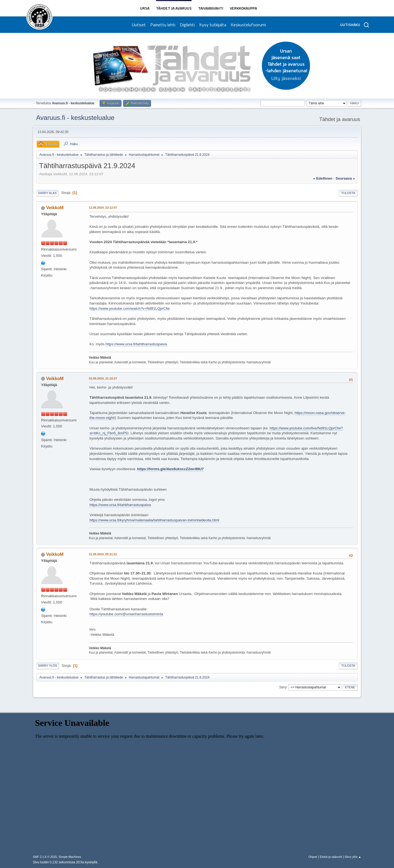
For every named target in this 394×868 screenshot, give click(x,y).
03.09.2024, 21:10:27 (103, 378)
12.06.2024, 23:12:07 (103, 208)
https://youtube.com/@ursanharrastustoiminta (126, 614)
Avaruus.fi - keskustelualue (75, 118)
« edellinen (323, 178)
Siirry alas (47, 193)
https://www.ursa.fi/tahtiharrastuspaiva (136, 344)
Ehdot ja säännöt (331, 857)
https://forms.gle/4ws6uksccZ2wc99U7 (170, 469)
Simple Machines (70, 857)
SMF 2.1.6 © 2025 (45, 857)
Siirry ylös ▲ (353, 857)
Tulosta (348, 193)
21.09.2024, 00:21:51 (103, 554)
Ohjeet (313, 857)
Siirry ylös (48, 666)
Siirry (283, 687)
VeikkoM (55, 208)
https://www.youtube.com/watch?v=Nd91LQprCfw (129, 308)
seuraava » (345, 178)
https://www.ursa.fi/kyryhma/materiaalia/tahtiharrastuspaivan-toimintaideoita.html (154, 520)
